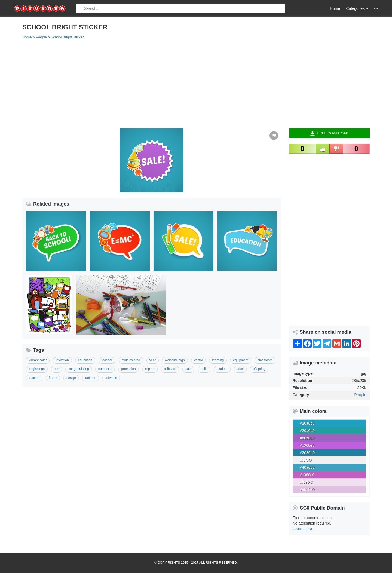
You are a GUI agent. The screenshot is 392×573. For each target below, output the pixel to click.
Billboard (170, 369)
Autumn (91, 378)
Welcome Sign (175, 360)
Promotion (128, 369)
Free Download (329, 133)
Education (85, 360)
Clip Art (150, 369)
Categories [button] (357, 8)
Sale (188, 369)
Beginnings (37, 369)
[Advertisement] (186, 84)
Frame (53, 378)
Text (56, 369)
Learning (218, 360)
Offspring (259, 369)
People (360, 395)
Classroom (265, 360)
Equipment (241, 360)
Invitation (62, 360)
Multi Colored (131, 360)
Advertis (111, 378)
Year (153, 360)
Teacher (107, 360)
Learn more (302, 529)
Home (335, 8)
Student (222, 369)
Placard (34, 378)
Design (71, 378)
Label (240, 369)
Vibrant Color (38, 360)
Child (204, 369)
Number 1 (105, 369)
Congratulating (79, 369)
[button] (376, 9)
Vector (199, 360)
